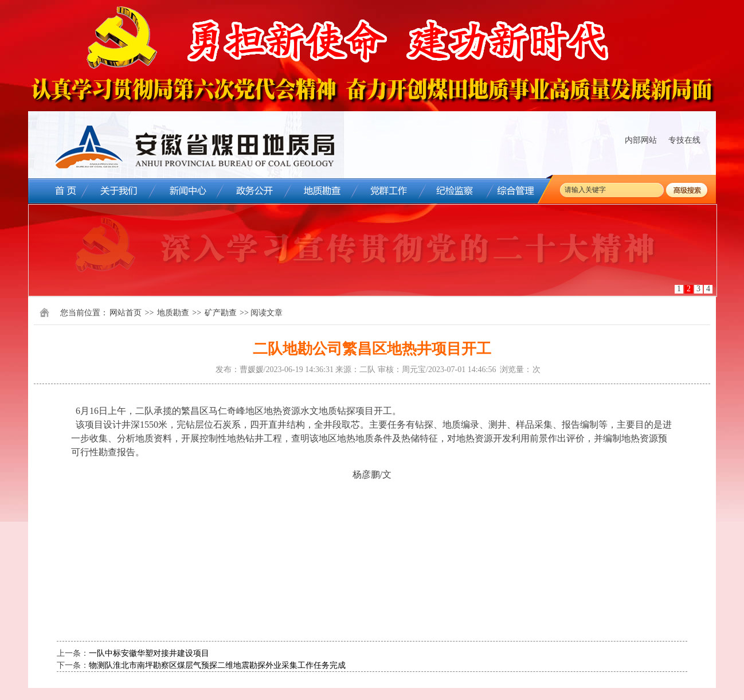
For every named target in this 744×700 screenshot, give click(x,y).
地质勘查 (173, 313)
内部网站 (641, 140)
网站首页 (126, 313)
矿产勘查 (221, 313)
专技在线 (684, 140)
